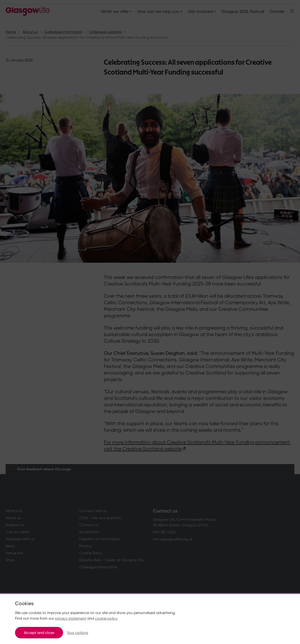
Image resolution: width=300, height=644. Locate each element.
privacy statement (71, 618)
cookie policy (106, 618)
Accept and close (39, 633)
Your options (77, 633)
